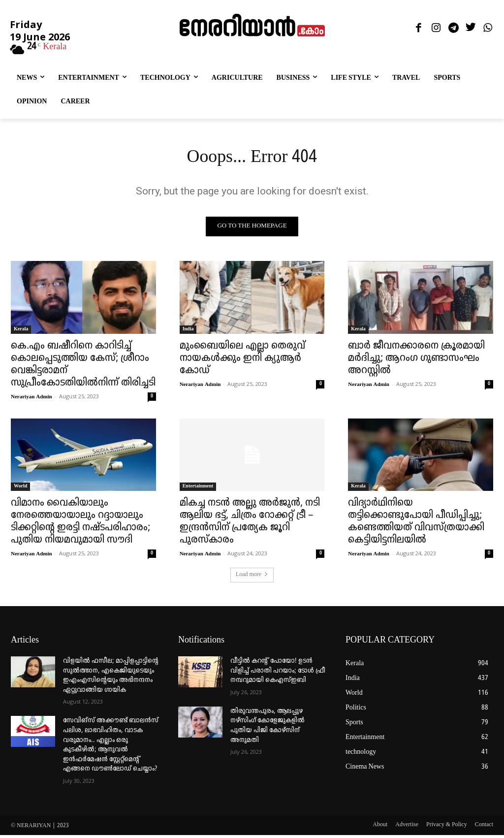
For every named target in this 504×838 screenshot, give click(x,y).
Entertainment (198, 489)
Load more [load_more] (252, 578)
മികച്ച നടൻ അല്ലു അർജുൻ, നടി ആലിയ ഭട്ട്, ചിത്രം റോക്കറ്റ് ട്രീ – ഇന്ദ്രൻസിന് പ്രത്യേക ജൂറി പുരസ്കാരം (250, 525)
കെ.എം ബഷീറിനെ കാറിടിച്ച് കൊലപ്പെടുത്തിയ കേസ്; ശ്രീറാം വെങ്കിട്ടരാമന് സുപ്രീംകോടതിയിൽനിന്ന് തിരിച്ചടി (83, 367)
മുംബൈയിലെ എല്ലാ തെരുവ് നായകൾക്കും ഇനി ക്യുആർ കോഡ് (242, 361)
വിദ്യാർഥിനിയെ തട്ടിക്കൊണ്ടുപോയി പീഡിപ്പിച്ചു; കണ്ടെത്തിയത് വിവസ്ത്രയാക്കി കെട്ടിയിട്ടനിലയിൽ (416, 525)
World (20, 489)
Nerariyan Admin (31, 399)
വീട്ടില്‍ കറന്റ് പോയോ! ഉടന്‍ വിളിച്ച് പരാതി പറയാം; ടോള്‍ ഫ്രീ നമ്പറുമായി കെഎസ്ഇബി (278, 674)
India (188, 332)
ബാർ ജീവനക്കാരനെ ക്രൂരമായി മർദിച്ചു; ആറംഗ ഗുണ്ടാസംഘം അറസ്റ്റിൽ (416, 361)
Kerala (21, 332)
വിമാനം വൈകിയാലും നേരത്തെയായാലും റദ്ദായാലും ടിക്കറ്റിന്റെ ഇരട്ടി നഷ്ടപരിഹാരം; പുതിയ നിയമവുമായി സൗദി (80, 525)
